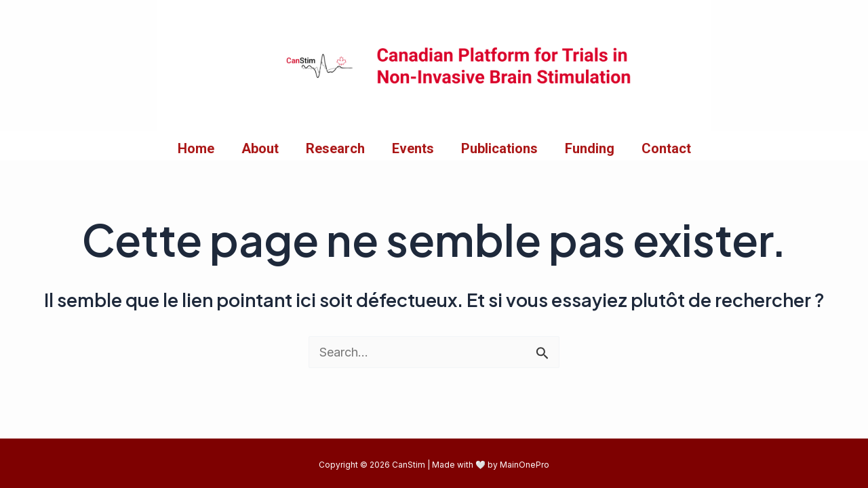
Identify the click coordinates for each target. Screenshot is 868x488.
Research (335, 148)
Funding (590, 148)
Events (413, 148)
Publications (499, 148)
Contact (666, 148)
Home (196, 148)
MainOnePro (525, 465)
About (260, 148)
